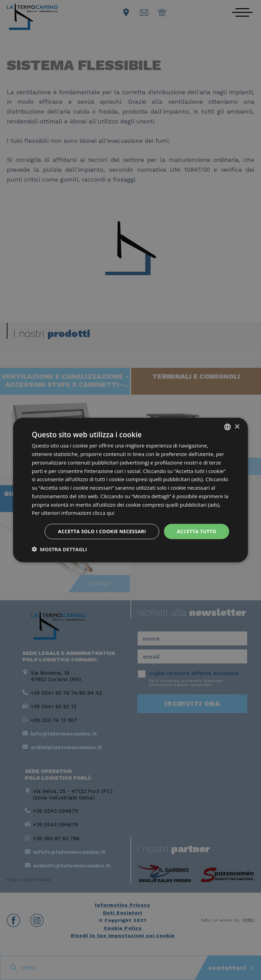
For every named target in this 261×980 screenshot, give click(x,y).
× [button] (237, 427)
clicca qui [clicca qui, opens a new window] (104, 513)
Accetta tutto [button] (196, 531)
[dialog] (130, 490)
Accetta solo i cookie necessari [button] (102, 531)
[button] (59, 549)
